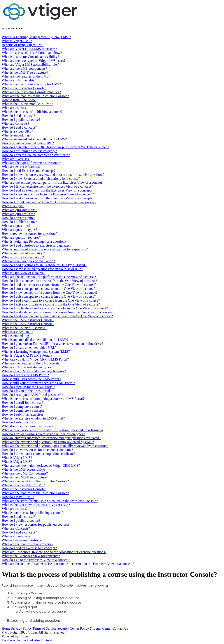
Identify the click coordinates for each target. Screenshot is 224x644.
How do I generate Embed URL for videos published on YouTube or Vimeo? (55, 147)
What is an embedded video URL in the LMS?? (35, 340)
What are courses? (15, 108)
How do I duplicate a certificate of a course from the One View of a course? (55, 308)
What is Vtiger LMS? (17, 41)
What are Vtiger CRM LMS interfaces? (29, 49)
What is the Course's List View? (24, 328)
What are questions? (16, 226)
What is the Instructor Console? (24, 88)
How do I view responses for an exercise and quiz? (37, 450)
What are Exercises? (16, 159)
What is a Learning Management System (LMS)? (36, 37)
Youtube (46, 640)
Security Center (68, 628)
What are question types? (19, 230)
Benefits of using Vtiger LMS (23, 45)
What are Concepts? (16, 528)
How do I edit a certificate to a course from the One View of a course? (51, 304)
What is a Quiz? (13, 206)
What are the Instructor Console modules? (31, 92)
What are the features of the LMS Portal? (31, 363)
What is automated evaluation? (23, 253)
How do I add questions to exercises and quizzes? (36, 245)
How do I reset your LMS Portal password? (32, 395)
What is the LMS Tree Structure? (25, 72)
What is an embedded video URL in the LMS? (34, 139)
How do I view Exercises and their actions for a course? (41, 179)
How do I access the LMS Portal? (25, 375)
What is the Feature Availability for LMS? (31, 84)
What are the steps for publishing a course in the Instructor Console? (50, 501)
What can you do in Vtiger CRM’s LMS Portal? (35, 359)
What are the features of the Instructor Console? (35, 96)
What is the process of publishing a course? (32, 112)
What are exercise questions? (22, 540)
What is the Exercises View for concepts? (31, 556)
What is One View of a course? (24, 273)
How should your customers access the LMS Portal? (38, 383)
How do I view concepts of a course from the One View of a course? (50, 293)
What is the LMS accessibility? (24, 469)
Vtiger (24, 636)
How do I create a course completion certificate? (36, 155)
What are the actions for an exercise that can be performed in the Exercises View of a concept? (68, 564)
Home (6, 628)
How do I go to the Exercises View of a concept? (36, 560)
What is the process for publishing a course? (33, 513)
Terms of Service (45, 628)
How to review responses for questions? (30, 234)
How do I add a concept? (19, 127)
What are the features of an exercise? (28, 544)
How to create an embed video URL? (28, 143)
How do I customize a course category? (29, 151)
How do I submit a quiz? (19, 422)
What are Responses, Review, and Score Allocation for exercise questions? (54, 552)
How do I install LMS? (18, 497)
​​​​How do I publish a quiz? (19, 222)
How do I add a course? (18, 116)
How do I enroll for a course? (22, 403)
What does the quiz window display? (28, 426)
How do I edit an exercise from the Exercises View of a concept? (47, 198)
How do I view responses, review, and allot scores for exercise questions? (53, 175)
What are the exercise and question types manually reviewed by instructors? (55, 446)
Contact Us (120, 628)
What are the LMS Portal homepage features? (34, 371)
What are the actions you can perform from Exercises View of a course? (52, 182)
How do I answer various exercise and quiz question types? (43, 434)
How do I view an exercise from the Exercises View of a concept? (48, 194)
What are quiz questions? (19, 210)
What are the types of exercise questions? (31, 163)
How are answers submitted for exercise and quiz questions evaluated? (51, 438)
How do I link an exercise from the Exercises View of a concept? (47, 186)
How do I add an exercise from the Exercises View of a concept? (47, 190)
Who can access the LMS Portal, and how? (32, 53)
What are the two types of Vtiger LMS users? (33, 61)
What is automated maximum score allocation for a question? (45, 249)
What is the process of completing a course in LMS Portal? (43, 399)
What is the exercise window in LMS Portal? (33, 418)
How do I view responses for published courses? (36, 524)
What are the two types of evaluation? (28, 261)
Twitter (21, 640)
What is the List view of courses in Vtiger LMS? (36, 505)
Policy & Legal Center (96, 628)
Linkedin (33, 640)
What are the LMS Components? (25, 473)
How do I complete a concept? (23, 410)
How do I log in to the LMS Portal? (27, 391)
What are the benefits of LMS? (23, 485)
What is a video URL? (17, 131)
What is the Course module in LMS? (27, 104)
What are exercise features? (21, 167)
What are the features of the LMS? (26, 76)
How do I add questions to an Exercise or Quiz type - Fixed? (44, 265)
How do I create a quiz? (18, 218)
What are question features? (21, 237)
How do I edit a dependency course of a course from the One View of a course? (57, 316)
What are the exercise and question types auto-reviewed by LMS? (48, 442)
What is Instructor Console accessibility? (30, 57)
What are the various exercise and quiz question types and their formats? (52, 430)
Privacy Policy (21, 628)
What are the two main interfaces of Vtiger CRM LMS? (41, 465)
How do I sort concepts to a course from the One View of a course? (49, 289)
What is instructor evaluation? (23, 257)
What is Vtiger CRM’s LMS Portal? (27, 355)
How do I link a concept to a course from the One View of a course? (49, 281)
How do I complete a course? (22, 407)
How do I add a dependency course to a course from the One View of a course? (57, 312)
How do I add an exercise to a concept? (29, 548)
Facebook (9, 640)
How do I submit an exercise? (23, 414)
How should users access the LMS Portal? (31, 379)
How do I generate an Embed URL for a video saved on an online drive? (52, 344)
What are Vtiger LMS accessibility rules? (31, 65)
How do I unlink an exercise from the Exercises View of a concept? (49, 202)
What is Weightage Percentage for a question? (34, 241)
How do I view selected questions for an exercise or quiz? (42, 269)
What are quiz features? (18, 214)
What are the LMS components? (24, 68)
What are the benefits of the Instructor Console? (35, 481)
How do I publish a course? (21, 120)
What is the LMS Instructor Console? (28, 320)
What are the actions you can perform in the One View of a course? (49, 277)
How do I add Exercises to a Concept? (29, 171)
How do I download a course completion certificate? (38, 454)
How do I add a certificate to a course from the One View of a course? (51, 300)
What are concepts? (15, 123)
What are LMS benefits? (19, 80)
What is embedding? (16, 135)
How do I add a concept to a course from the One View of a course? (49, 285)
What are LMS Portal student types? (27, 367)
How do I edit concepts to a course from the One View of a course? (49, 296)
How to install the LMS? (19, 100)
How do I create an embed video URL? (29, 348)
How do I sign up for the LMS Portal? (28, 387)
